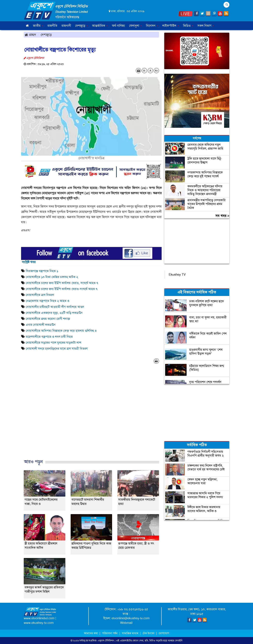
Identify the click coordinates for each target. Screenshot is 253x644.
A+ (156, 71)
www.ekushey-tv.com (39, 623)
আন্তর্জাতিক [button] (100, 26)
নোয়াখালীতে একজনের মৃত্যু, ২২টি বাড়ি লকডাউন (54, 313)
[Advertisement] (91, 415)
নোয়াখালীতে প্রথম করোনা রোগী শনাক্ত (48, 319)
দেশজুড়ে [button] (82, 26)
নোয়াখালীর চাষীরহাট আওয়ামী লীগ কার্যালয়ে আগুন (55, 307)
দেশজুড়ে (46, 35)
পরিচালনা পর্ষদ (110, 633)
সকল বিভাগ (206, 26)
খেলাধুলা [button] (135, 26)
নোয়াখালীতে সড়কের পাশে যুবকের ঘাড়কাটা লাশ (54, 343)
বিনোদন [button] (152, 26)
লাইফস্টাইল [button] (171, 26)
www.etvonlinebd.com (39, 618)
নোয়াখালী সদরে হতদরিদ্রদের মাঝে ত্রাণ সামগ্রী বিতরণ (57, 349)
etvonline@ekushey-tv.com (131, 618)
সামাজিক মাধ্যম (130, 633)
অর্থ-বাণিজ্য (118, 26)
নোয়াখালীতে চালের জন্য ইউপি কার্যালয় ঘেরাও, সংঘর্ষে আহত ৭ (62, 283)
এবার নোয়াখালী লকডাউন (41, 325)
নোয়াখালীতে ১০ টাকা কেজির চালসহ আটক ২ (52, 277)
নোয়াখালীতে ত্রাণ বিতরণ (40, 295)
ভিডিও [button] (188, 26)
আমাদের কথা (91, 633)
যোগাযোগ (164, 633)
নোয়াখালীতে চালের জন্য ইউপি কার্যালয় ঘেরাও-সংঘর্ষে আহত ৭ (62, 289)
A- (144, 71)
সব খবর (222, 216)
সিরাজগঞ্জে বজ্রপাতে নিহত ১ (42, 271)
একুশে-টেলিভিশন (106, 640)
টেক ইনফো (149, 633)
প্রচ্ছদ (30, 35)
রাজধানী (66, 26)
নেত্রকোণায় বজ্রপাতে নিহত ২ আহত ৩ (48, 301)
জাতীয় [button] (38, 26)
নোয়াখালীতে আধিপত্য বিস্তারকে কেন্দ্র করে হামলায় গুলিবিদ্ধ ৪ (61, 331)
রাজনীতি (52, 26)
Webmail (126, 623)
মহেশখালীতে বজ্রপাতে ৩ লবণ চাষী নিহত (49, 337)
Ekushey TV (177, 275)
